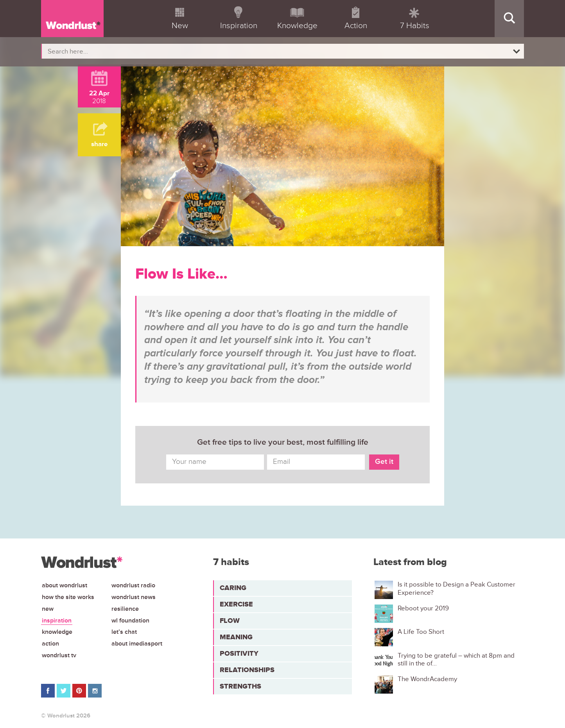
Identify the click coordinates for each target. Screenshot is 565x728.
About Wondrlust (65, 585)
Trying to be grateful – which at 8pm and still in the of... (456, 660)
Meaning (236, 637)
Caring (233, 588)
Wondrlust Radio (133, 585)
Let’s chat (124, 632)
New (48, 609)
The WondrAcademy (427, 679)
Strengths (240, 686)
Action (50, 644)
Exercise (236, 604)
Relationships (247, 670)
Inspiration (57, 621)
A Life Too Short (421, 632)
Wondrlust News (134, 597)
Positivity (239, 653)
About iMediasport (137, 644)
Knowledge (57, 632)
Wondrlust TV (59, 655)
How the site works (68, 597)
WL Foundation (130, 621)
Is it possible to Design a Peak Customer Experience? (456, 588)
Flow (230, 621)
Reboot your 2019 (423, 608)
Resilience (125, 609)
